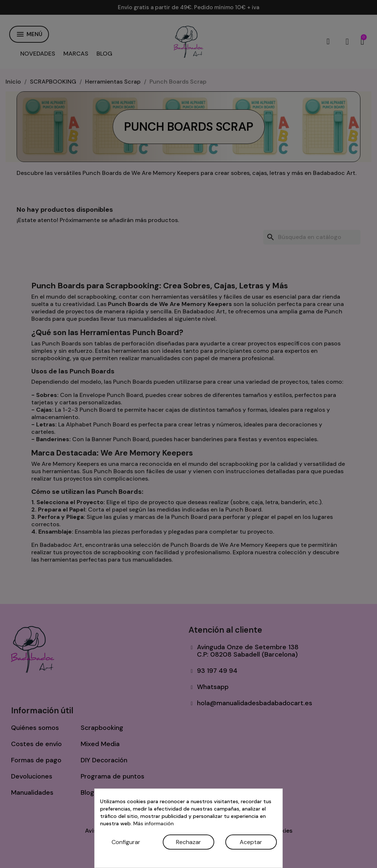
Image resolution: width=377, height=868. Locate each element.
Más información (154, 823)
